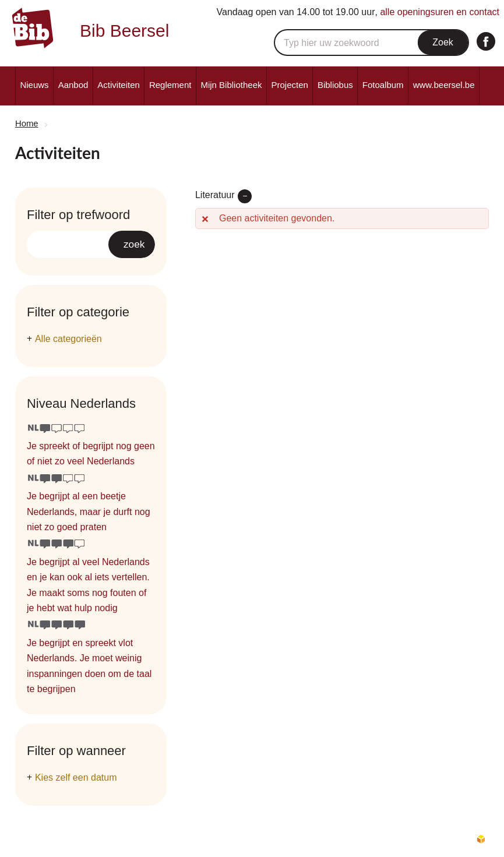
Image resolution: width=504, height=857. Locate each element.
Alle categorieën (68, 339)
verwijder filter (245, 196)
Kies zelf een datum (76, 777)
